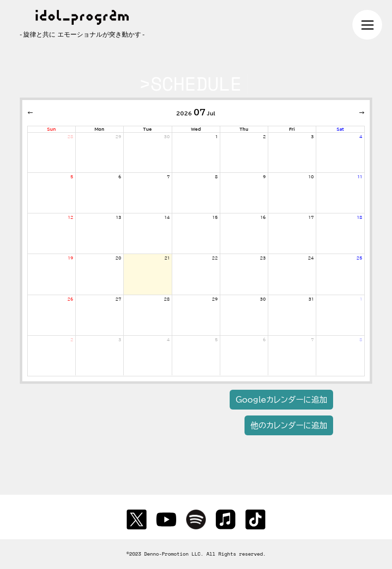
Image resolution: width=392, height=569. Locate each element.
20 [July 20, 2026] (118, 258)
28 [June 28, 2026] (70, 137)
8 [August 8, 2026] (361, 340)
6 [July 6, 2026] (120, 177)
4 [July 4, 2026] (361, 137)
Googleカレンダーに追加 (281, 400)
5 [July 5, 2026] (72, 177)
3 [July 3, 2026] (312, 137)
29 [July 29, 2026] (215, 299)
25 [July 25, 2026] (359, 258)
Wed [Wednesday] (196, 129)
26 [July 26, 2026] (70, 299)
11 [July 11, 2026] (360, 177)
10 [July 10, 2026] (311, 177)
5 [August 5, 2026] (216, 340)
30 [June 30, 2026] (167, 137)
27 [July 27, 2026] (118, 299)
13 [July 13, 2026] (119, 217)
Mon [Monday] (99, 129)
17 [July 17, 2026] (311, 217)
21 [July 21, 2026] (167, 258)
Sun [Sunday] (51, 129)
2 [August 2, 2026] (72, 340)
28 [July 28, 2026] (167, 299)
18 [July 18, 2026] (360, 217)
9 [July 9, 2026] (264, 177)
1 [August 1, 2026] (361, 299)
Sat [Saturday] (340, 129)
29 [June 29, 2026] (118, 137)
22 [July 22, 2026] (215, 258)
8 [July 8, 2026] (216, 177)
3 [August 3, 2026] (120, 340)
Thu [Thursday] (244, 129)
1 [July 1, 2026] (217, 137)
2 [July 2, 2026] (264, 137)
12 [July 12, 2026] (71, 217)
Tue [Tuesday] (147, 129)
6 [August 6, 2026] (264, 340)
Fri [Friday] (292, 129)
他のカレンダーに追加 (289, 425)
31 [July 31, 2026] (311, 299)
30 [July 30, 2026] (263, 299)
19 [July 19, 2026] (71, 258)
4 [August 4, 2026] (168, 340)
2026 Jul (196, 112)
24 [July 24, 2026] (311, 258)
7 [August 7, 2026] (312, 340)
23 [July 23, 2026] (263, 258)
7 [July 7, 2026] (168, 177)
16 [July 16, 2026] (263, 217)
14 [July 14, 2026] (167, 217)
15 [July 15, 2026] (215, 217)
